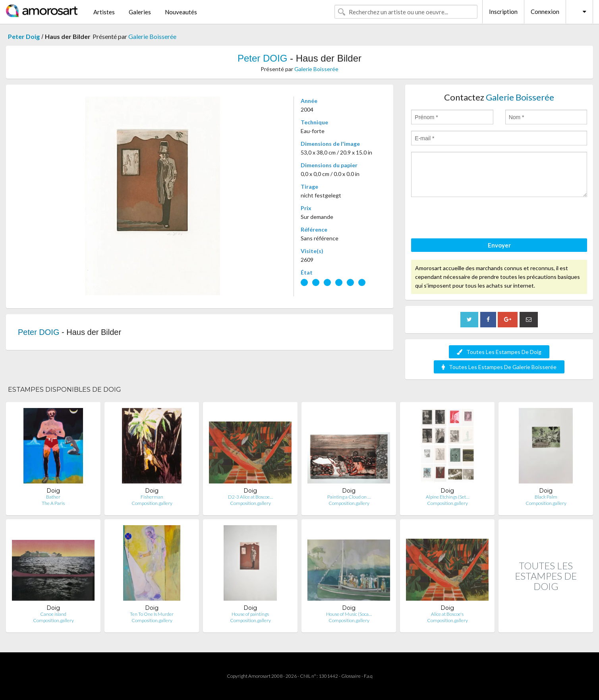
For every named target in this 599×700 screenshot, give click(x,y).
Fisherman (152, 497)
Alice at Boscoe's (447, 614)
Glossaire (351, 676)
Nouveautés (181, 12)
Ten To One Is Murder (152, 614)
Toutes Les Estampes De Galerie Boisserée (499, 367)
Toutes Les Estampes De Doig (499, 352)
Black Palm (546, 497)
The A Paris (53, 503)
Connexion (545, 12)
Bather (53, 497)
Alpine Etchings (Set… (447, 497)
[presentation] (471, 219)
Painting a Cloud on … (349, 497)
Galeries (140, 12)
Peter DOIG (262, 58)
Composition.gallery (152, 503)
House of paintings (250, 614)
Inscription (503, 12)
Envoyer (499, 245)
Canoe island (53, 614)
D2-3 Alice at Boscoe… (250, 497)
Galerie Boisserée (152, 36)
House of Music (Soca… (349, 614)
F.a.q (368, 676)
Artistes (104, 12)
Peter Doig (24, 36)
